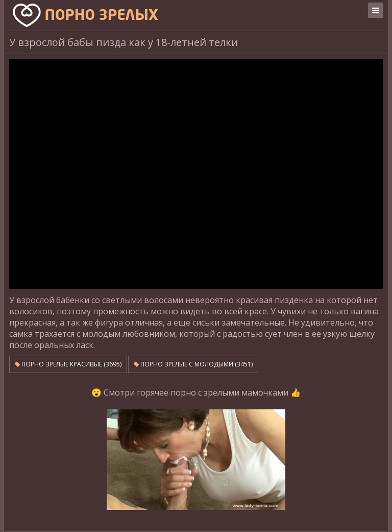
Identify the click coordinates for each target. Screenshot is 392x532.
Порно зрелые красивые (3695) (68, 364)
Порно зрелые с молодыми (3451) (193, 364)
